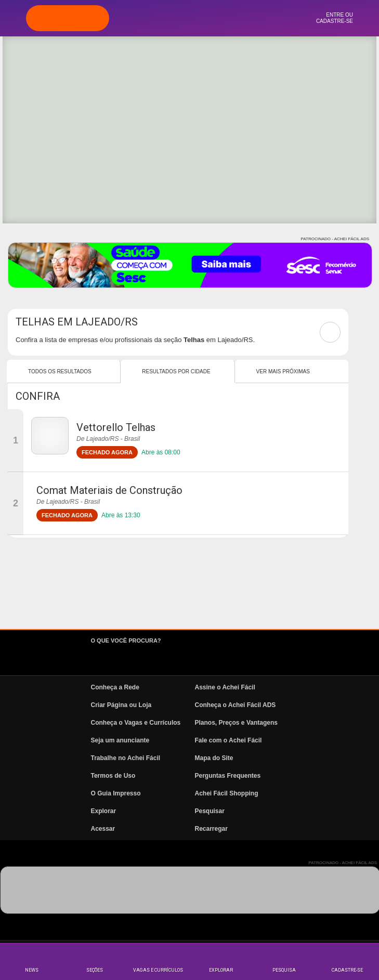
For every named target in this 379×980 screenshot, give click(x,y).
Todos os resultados (60, 371)
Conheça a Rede (115, 687)
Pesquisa (284, 970)
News (32, 970)
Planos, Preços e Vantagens (236, 723)
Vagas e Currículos (158, 970)
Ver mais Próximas (283, 371)
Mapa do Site (214, 758)
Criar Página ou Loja (121, 705)
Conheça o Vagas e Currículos (136, 723)
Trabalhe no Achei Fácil (126, 758)
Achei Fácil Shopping (227, 793)
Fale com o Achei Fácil (228, 740)
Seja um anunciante (120, 740)
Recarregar (211, 829)
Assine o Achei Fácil (225, 687)
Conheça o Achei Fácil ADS (236, 705)
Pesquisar (210, 811)
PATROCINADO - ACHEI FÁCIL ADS (335, 239)
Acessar (103, 829)
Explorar (221, 970)
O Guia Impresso (116, 793)
